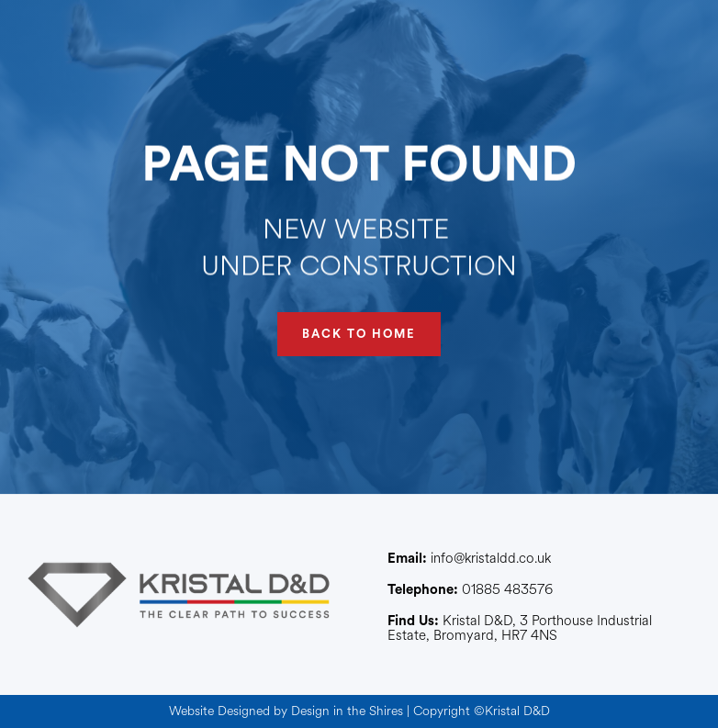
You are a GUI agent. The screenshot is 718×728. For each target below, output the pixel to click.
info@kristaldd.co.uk (469, 559)
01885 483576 (470, 590)
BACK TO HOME (359, 334)
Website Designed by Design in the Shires (286, 711)
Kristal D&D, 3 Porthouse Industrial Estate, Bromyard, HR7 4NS (520, 629)
